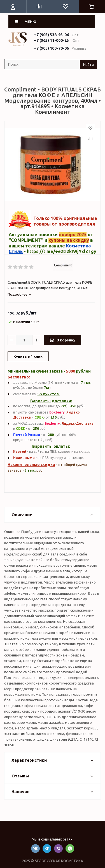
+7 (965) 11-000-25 (51, 40)
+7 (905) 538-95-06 (51, 35)
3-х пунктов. (48, 394)
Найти (88, 65)
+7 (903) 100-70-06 (51, 48)
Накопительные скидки (31, 465)
